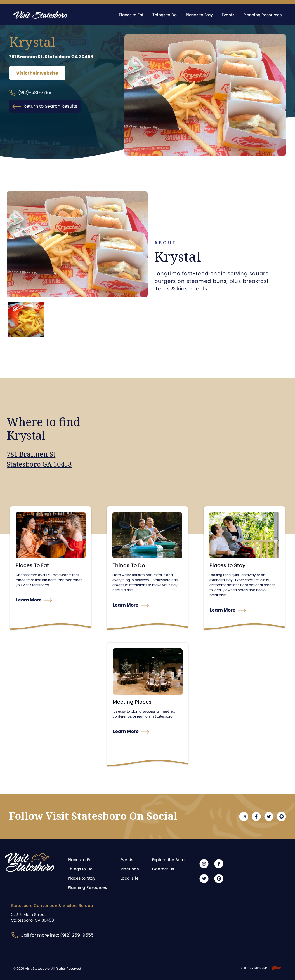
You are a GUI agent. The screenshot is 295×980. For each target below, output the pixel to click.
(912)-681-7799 (30, 93)
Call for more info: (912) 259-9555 (52, 935)
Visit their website (37, 73)
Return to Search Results (45, 106)
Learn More (29, 600)
